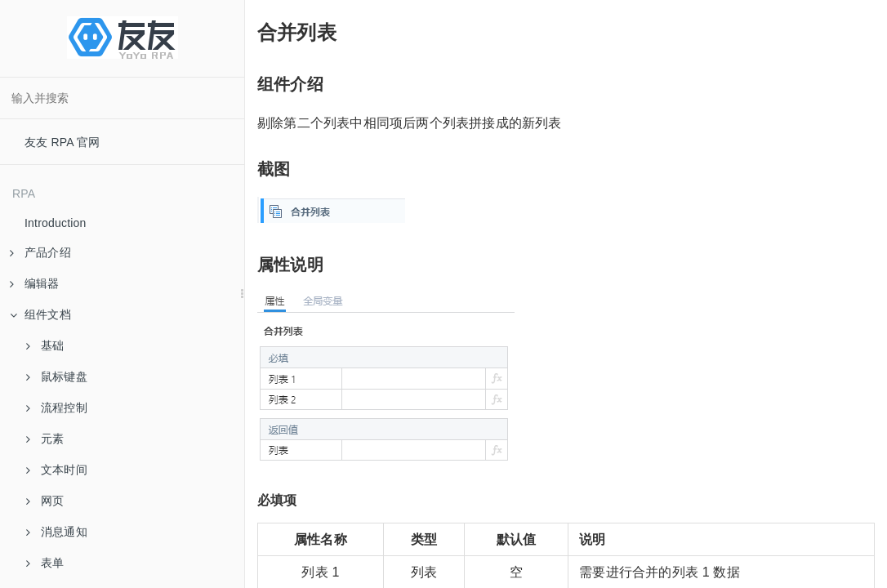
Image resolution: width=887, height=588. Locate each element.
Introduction (56, 223)
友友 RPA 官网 (62, 142)
